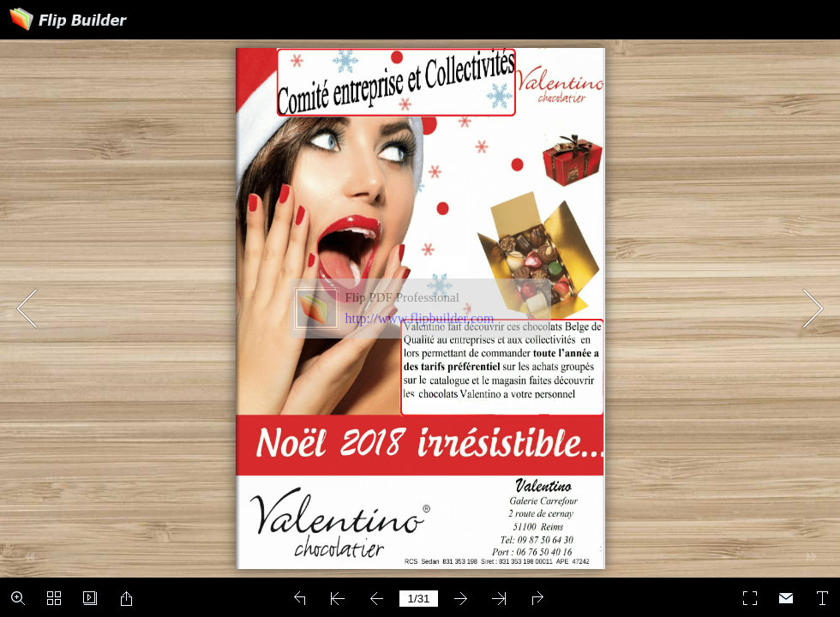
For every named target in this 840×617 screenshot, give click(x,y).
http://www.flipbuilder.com (420, 318)
